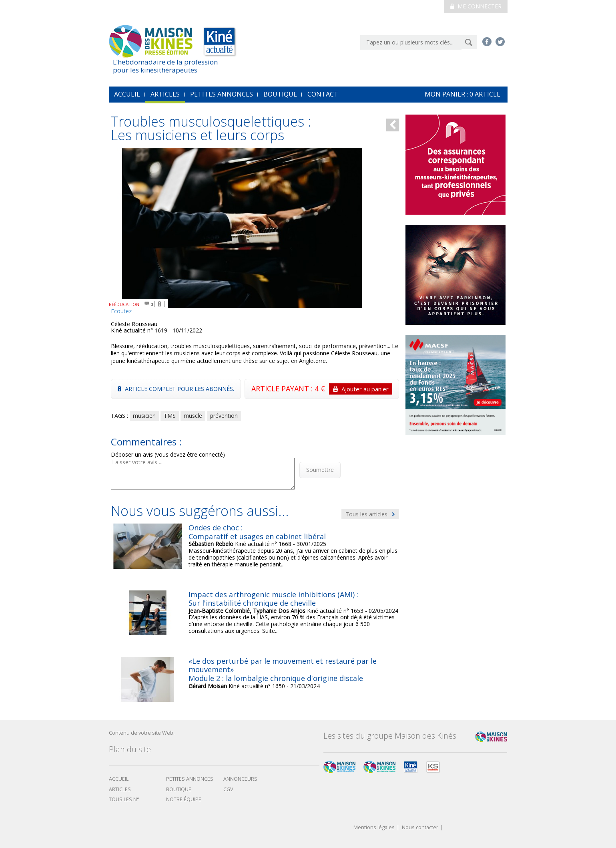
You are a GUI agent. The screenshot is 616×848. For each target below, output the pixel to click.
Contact (323, 94)
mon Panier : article (463, 94)
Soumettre (320, 470)
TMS (170, 416)
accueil (127, 94)
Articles (165, 94)
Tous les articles (370, 514)
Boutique (280, 94)
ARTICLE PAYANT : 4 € (322, 389)
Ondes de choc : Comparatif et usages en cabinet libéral (257, 532)
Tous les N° (124, 799)
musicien (144, 416)
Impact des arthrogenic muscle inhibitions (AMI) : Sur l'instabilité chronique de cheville (273, 599)
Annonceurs (240, 779)
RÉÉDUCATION (124, 304)
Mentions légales (374, 828)
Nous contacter (420, 828)
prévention (224, 416)
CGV (228, 789)
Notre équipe (184, 799)
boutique (179, 789)
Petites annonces (222, 94)
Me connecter (476, 6)
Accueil (119, 779)
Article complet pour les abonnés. (176, 389)
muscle (193, 416)
